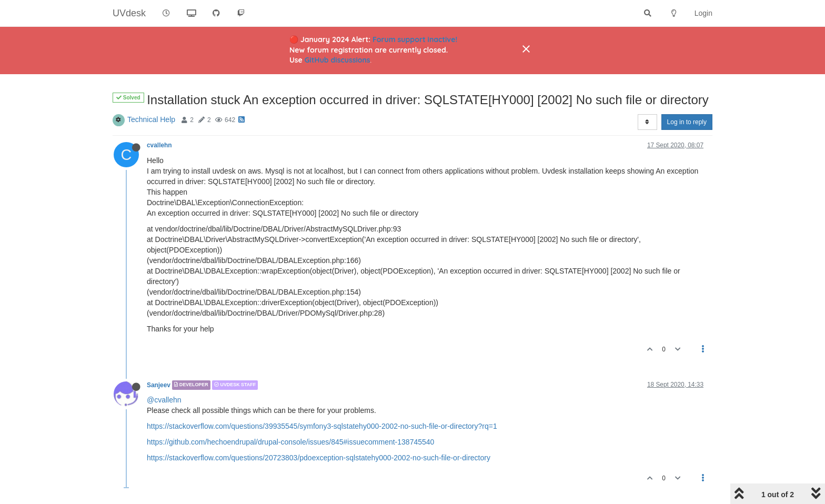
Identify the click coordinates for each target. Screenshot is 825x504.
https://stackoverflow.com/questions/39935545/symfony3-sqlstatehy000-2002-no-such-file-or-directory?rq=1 (322, 426)
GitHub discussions (338, 60)
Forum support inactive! (415, 39)
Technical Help (151, 119)
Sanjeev (159, 385)
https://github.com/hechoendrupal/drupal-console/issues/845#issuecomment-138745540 (290, 442)
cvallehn (159, 145)
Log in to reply (687, 122)
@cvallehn (164, 400)
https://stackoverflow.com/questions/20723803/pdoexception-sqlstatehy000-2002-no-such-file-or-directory (319, 458)
